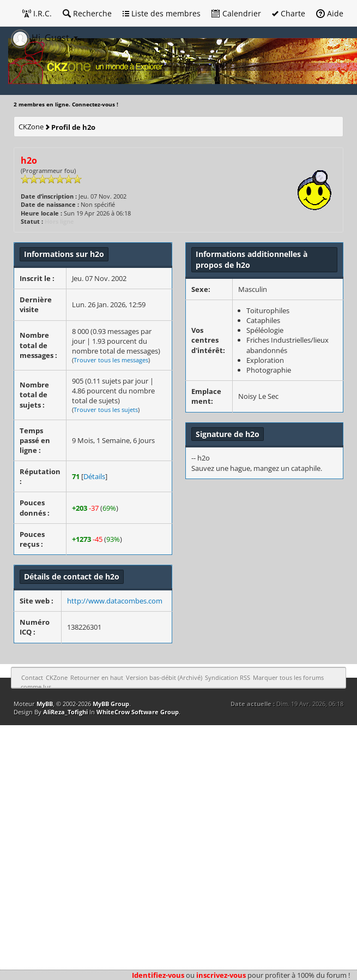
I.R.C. (37, 13)
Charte (289, 13)
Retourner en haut (97, 677)
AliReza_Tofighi (65, 712)
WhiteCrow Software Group (138, 712)
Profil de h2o (73, 127)
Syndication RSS (228, 677)
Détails (94, 476)
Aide (330, 13)
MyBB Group (111, 704)
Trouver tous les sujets (106, 410)
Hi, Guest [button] (41, 38)
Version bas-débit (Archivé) (164, 677)
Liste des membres (162, 13)
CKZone (31, 127)
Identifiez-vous (158, 975)
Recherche (87, 13)
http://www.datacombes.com (115, 601)
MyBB (45, 704)
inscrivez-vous (221, 975)
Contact (32, 677)
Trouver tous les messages (111, 360)
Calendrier (236, 13)
